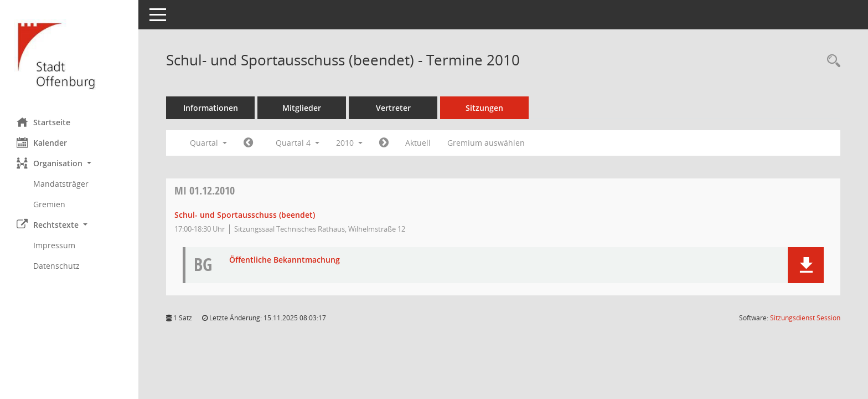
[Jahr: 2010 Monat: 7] (248, 143)
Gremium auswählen (486, 143)
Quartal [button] (208, 143)
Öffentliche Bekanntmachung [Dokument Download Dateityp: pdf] (285, 260)
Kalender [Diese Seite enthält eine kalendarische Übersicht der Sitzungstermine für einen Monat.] (42, 142)
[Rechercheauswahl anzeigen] (831, 61)
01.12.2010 (205, 190)
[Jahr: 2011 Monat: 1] (384, 143)
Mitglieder (302, 108)
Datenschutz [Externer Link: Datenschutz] (56, 266)
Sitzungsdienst (805, 318)
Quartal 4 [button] (298, 143)
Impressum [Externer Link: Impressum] (54, 245)
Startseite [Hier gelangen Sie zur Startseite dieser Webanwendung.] (43, 122)
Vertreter (393, 108)
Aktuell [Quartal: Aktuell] (418, 143)
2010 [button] (349, 143)
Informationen (211, 108)
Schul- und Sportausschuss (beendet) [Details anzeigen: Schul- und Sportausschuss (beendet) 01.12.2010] (245, 215)
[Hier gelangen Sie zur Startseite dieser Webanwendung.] (69, 55)
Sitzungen (484, 108)
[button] (69, 163)
